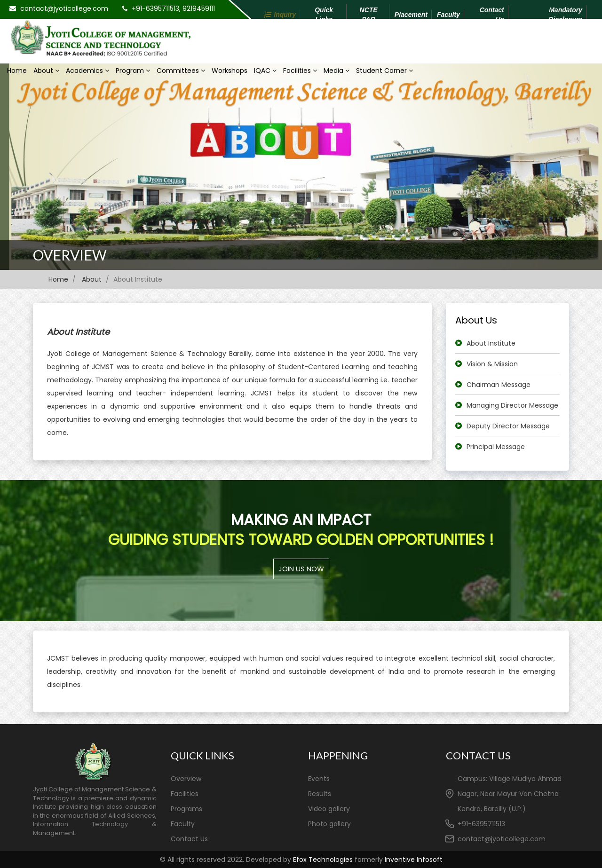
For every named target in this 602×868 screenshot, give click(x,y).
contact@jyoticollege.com (64, 8)
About (46, 71)
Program (133, 71)
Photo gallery (329, 824)
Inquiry (285, 15)
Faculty (448, 15)
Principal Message (496, 447)
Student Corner (384, 71)
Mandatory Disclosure (565, 15)
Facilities (300, 71)
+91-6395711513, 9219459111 (173, 8)
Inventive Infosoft (414, 860)
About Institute (491, 343)
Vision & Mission (492, 364)
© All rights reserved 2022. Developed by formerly (301, 860)
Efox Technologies (323, 860)
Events (319, 779)
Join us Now (301, 569)
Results (320, 794)
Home (17, 71)
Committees (181, 71)
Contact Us (492, 15)
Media (337, 71)
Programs (186, 809)
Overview (70, 255)
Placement (411, 15)
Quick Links (324, 15)
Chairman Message (499, 385)
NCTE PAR (369, 15)
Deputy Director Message (508, 426)
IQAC (265, 71)
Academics (87, 71)
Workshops (230, 71)
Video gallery (329, 809)
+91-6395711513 (481, 824)
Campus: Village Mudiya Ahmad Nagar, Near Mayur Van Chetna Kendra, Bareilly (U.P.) (510, 794)
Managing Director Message (512, 405)
